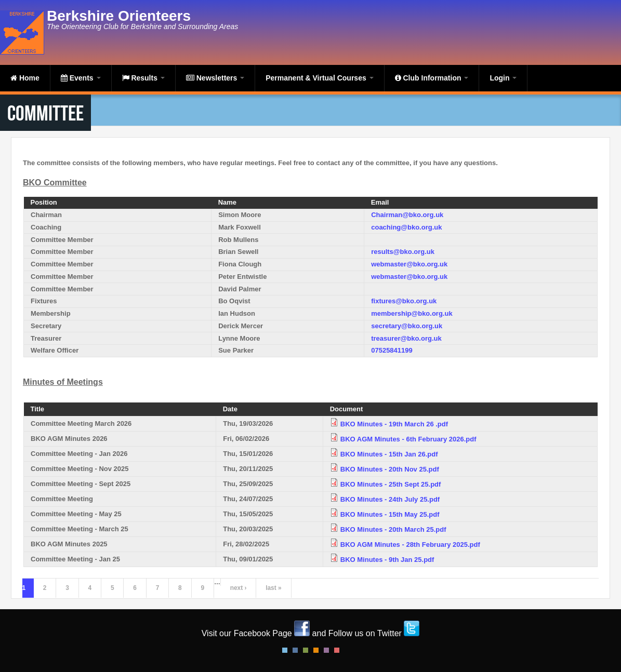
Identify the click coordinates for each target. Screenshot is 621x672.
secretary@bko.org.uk (407, 326)
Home (25, 78)
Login (503, 78)
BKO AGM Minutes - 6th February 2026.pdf (408, 439)
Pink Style (326, 650)
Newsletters (215, 78)
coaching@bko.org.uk (406, 227)
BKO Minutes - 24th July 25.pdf (390, 499)
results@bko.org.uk (403, 252)
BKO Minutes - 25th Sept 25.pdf (391, 484)
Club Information (432, 78)
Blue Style (295, 650)
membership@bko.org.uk (412, 313)
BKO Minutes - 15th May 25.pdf (390, 514)
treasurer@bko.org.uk (406, 338)
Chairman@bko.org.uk (407, 215)
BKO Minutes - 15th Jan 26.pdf (389, 454)
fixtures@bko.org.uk (404, 301)
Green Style (306, 650)
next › (239, 588)
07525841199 (392, 350)
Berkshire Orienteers (119, 16)
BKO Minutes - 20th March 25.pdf (393, 529)
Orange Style (316, 650)
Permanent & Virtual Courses (319, 78)
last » (273, 588)
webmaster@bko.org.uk (409, 264)
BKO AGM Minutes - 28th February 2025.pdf (410, 545)
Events (81, 78)
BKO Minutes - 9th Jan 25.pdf (387, 560)
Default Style (285, 650)
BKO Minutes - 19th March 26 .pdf (394, 424)
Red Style (337, 650)
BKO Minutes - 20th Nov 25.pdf (390, 469)
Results (143, 78)
